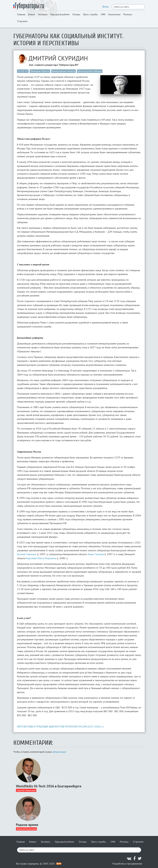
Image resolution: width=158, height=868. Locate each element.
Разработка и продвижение (127, 864)
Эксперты (43, 14)
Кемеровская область (63, 71)
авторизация (59, 752)
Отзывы (76, 14)
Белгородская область (90, 71)
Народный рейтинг (60, 14)
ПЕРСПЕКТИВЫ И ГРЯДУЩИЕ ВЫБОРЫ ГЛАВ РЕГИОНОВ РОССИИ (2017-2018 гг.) (60, 727)
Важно (32, 14)
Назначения (114, 14)
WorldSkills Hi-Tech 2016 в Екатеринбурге (49, 786)
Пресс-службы (90, 14)
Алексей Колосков (26, 829)
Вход (106, 7)
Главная (21, 14)
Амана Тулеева (96, 554)
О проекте (22, 21)
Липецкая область (40, 71)
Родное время (27, 825)
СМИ (103, 14)
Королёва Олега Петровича (41, 558)
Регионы (128, 14)
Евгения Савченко (27, 554)
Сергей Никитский (26, 790)
